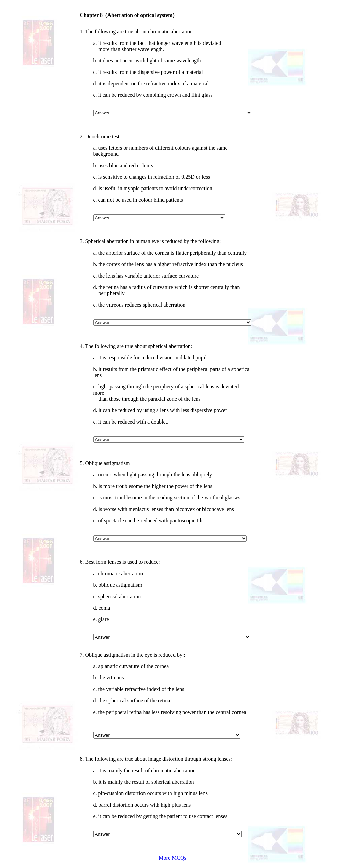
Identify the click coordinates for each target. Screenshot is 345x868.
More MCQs (172, 858)
